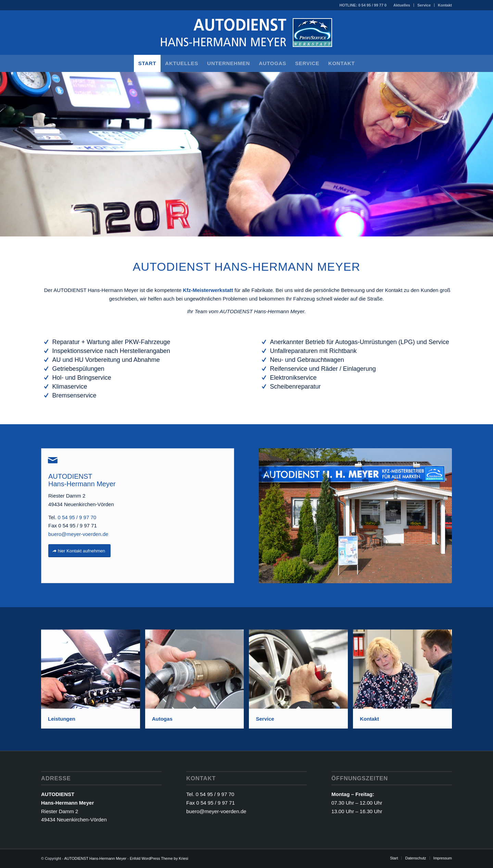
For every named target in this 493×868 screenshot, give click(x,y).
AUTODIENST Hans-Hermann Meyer (95, 858)
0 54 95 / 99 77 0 (372, 5)
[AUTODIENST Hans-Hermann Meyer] (246, 33)
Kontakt (445, 5)
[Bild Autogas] (197, 682)
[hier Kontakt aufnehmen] (79, 551)
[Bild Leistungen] (93, 682)
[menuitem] (402, 5)
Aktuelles (402, 5)
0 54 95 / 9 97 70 (77, 517)
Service (424, 5)
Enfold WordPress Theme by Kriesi (159, 858)
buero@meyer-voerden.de (78, 534)
